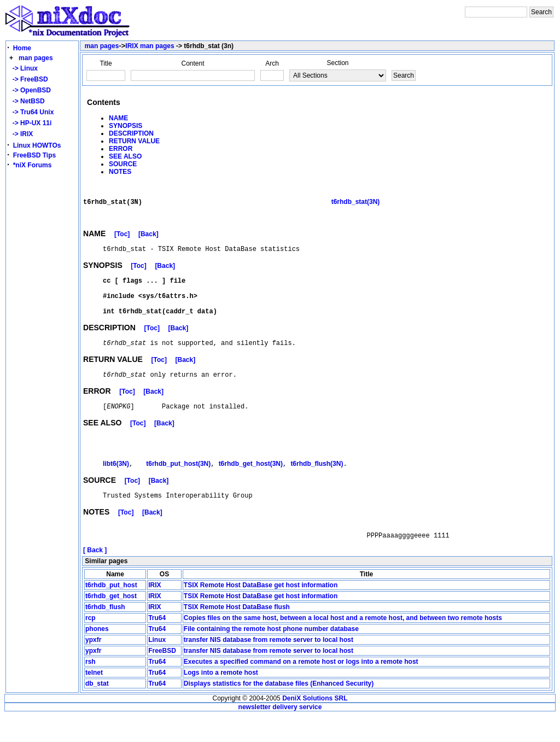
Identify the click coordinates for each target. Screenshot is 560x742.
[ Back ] (95, 576)
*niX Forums (33, 165)
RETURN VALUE (134, 141)
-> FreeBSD (28, 79)
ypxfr (93, 666)
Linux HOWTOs (37, 145)
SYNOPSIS (126, 126)
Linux (157, 666)
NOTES (120, 172)
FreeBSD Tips (34, 155)
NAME (118, 118)
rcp (91, 644)
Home (22, 48)
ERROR (121, 149)
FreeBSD (162, 677)
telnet (94, 699)
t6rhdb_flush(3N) (317, 486)
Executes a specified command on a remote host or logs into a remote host (301, 688)
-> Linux (23, 68)
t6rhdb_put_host (111, 611)
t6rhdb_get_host (111, 622)
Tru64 (157, 644)
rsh (91, 688)
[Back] (148, 240)
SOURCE (123, 164)
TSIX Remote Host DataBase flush (237, 633)
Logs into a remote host (221, 699)
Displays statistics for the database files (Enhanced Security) (279, 710)
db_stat (97, 710)
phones (97, 655)
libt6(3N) (116, 486)
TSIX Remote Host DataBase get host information (261, 611)
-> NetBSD (27, 101)
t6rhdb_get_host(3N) (251, 486)
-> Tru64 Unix (31, 112)
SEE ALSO (125, 156)
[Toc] (122, 240)
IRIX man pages (150, 46)
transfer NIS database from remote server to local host (269, 666)
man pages (36, 58)
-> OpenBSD (30, 90)
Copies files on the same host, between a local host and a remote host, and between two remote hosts (343, 644)
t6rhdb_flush (105, 633)
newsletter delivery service (280, 733)
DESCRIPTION (131, 133)
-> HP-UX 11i (30, 123)
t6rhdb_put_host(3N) (178, 486)
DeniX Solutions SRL (315, 725)
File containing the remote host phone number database (271, 655)
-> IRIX (21, 134)
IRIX (154, 611)
